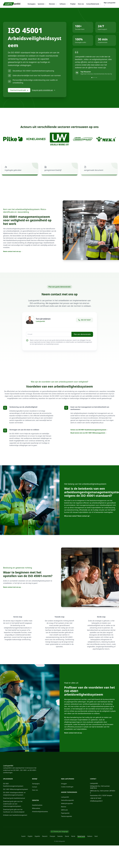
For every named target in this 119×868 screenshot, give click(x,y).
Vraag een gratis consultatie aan (43, 90)
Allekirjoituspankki (67, 803)
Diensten (53, 4)
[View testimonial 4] (97, 78)
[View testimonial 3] (95, 78)
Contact (89, 4)
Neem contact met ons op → (13, 251)
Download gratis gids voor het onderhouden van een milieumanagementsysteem (13, 804)
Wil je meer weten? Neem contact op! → (78, 516)
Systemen (42, 4)
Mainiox (64, 807)
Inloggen (64, 784)
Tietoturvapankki (67, 816)
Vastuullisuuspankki (67, 800)
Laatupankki (65, 797)
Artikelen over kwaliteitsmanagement (15, 815)
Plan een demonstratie (82, 334)
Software (64, 4)
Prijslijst (73, 4)
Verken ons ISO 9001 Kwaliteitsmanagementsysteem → (89, 430)
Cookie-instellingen (67, 787)
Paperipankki (65, 813)
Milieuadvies (36, 808)
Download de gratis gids (19, 90)
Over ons (81, 4)
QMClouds (64, 810)
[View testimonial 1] (92, 78)
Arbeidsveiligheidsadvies (40, 812)
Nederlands (96, 4)
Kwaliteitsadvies (37, 805)
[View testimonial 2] (93, 78)
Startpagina (32, 4)
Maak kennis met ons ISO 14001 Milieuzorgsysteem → (89, 433)
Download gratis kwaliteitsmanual (14, 798)
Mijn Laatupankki (110, 4)
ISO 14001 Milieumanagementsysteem (16, 789)
